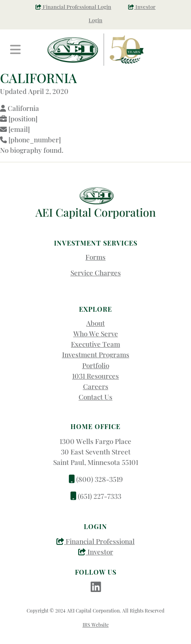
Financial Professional (95, 541)
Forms (95, 257)
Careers (96, 386)
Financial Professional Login (73, 7)
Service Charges (96, 273)
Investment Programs (96, 354)
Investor (96, 552)
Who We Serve (96, 333)
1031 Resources (95, 376)
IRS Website (96, 625)
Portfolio (96, 365)
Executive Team (95, 344)
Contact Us (95, 397)
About (95, 323)
